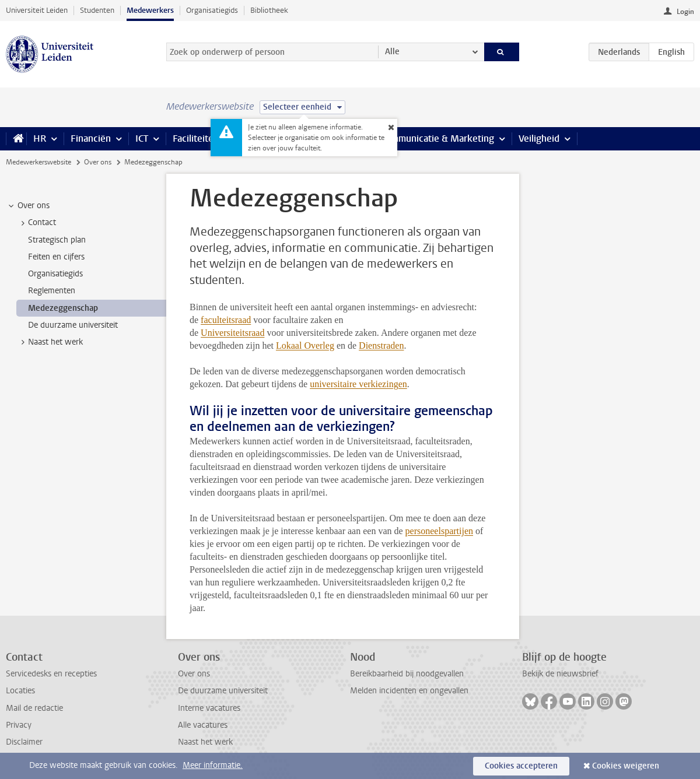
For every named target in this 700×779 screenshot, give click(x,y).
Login (685, 12)
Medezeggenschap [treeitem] (63, 308)
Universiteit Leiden (37, 10)
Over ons (98, 162)
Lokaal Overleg (305, 345)
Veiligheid (539, 138)
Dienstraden (381, 345)
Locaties (20, 691)
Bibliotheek (269, 10)
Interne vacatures (209, 708)
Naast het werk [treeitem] (50, 342)
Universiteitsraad (232, 333)
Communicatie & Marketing (437, 138)
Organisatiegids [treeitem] (55, 274)
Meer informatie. (213, 765)
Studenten (97, 10)
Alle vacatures (203, 725)
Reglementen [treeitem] (52, 291)
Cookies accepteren (521, 766)
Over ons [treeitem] (28, 206)
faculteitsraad (226, 320)
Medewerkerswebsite (38, 162)
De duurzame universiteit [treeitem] (73, 325)
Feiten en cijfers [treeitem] (56, 257)
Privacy (19, 725)
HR (40, 138)
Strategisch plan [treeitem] (57, 240)
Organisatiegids (212, 10)
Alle (392, 52)
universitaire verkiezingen (358, 384)
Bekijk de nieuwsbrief (560, 674)
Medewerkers (150, 10)
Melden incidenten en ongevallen (409, 691)
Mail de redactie (34, 708)
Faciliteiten (196, 138)
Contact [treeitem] (36, 223)
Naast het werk (205, 742)
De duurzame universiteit (223, 691)
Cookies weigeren (626, 766)
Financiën (91, 138)
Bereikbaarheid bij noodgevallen (407, 674)
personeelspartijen (439, 531)
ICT (142, 138)
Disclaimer (24, 742)
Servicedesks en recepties (51, 674)
